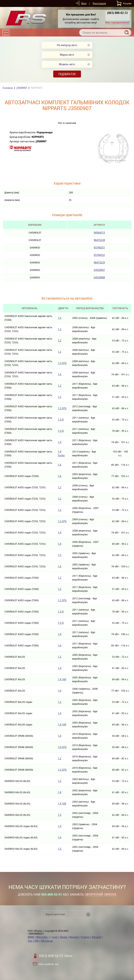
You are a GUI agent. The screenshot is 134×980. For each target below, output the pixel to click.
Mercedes (42, 937)
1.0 (59, 736)
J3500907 (22, 88)
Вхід (84, 3)
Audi (55, 937)
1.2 (59, 329)
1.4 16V (62, 679)
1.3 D (61, 420)
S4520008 (99, 277)
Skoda (64, 937)
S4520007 (99, 270)
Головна (8, 88)
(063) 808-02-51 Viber (56, 956)
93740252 (99, 255)
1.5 (59, 318)
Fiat (30, 941)
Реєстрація (99, 3)
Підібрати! (67, 74)
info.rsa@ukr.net (49, 964)
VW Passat (47, 941)
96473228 (99, 240)
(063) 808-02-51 (117, 13)
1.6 (59, 465)
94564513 (99, 233)
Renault (74, 937)
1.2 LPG (62, 363)
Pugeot (85, 937)
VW (37, 941)
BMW (31, 937)
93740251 (99, 248)
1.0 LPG (62, 747)
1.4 (59, 374)
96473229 (99, 262)
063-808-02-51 (52, 895)
